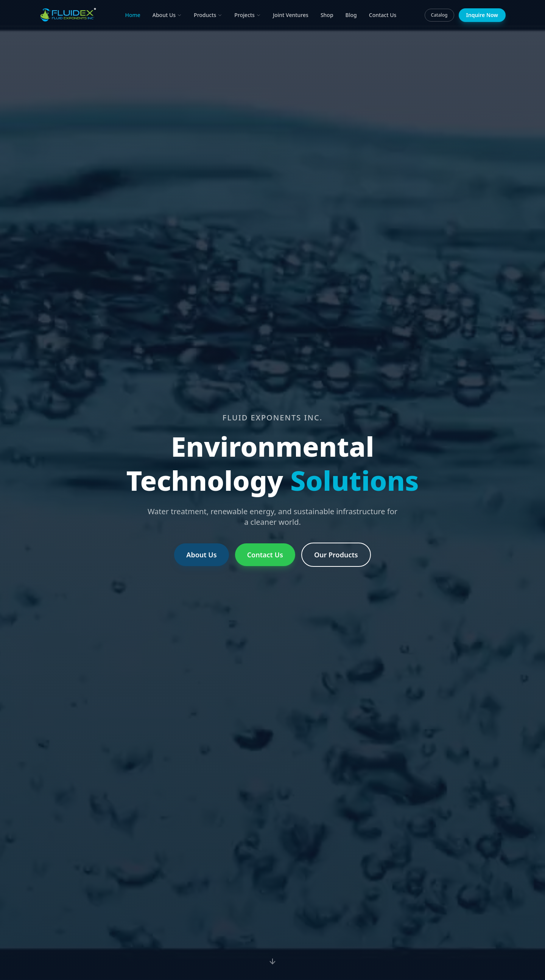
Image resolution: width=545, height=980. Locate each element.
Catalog (439, 15)
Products (208, 15)
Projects (248, 15)
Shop (327, 15)
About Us (167, 15)
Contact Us (383, 15)
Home (132, 15)
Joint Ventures (291, 15)
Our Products (336, 555)
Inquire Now (482, 15)
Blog (351, 15)
